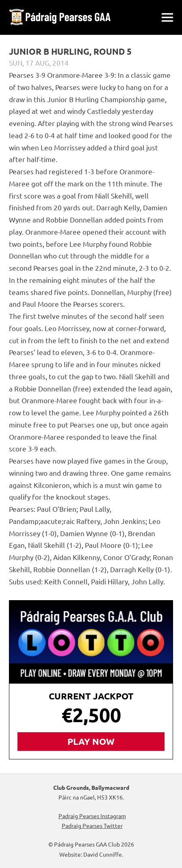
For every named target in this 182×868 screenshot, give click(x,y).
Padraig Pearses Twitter (91, 825)
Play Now (91, 741)
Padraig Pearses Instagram (91, 816)
